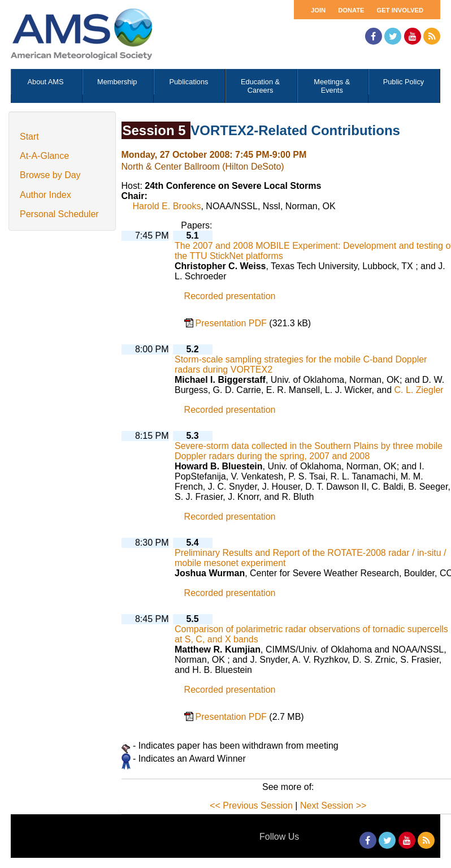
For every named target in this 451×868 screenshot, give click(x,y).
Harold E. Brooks (167, 206)
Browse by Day (50, 175)
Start (29, 137)
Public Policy (404, 82)
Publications (188, 82)
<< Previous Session (251, 806)
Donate (351, 10)
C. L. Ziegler (419, 390)
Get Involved (400, 10)
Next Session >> (333, 806)
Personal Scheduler (59, 214)
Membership (117, 82)
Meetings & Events (332, 86)
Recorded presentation (230, 296)
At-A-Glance (44, 156)
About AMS (46, 82)
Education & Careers (260, 86)
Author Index (45, 195)
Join (318, 10)
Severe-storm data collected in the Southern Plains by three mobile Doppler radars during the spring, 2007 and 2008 (309, 451)
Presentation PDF (233, 323)
